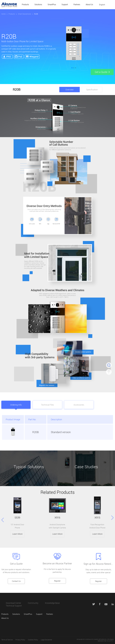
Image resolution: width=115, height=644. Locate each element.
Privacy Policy (20, 640)
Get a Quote (16, 564)
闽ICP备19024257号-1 (108, 641)
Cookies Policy (33, 640)
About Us (89, 4)
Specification (92, 90)
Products (25, 4)
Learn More (17, 534)
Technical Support (14, 606)
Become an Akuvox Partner (57, 563)
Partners (77, 4)
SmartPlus (52, 4)
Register (57, 581)
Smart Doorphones (25, 14)
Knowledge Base (52, 603)
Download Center (13, 603)
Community (33, 603)
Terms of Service (7, 640)
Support (65, 4)
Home (3, 14)
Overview (70, 90)
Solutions (38, 4)
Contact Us (16, 581)
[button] (72, 68)
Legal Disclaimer (46, 640)
